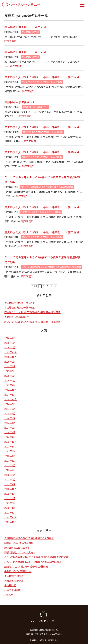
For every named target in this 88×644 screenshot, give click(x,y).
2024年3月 (10, 428)
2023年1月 (10, 484)
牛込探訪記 (10, 585)
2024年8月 (10, 404)
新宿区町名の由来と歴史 (17, 548)
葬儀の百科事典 (13, 590)
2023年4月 (10, 470)
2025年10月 (11, 357)
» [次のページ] (55, 286)
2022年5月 (10, 503)
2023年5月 (10, 465)
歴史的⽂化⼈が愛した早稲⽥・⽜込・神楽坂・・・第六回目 (42, 77)
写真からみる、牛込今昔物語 (19, 543)
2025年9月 (10, 362)
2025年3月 (10, 376)
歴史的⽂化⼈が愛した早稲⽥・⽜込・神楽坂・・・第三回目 (42, 207)
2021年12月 (11, 513)
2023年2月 (10, 480)
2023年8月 (10, 451)
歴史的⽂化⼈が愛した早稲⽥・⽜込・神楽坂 (42, 82)
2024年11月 (11, 395)
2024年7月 (10, 409)
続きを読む (11, 41)
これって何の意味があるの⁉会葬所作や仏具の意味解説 (47, 187)
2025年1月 (10, 385)
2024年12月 (11, 390)
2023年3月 (10, 475)
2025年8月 (10, 366)
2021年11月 (11, 517)
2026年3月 (10, 343)
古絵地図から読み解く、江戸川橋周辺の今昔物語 (29, 538)
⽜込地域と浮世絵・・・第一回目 (25, 52)
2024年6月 (10, 414)
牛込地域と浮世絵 (30, 32)
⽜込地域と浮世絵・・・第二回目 (25, 27)
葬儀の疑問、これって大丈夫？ (20, 553)
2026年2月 (10, 348)
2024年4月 (10, 423)
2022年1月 (10, 508)
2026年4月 (10, 338)
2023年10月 (11, 447)
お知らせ (9, 595)
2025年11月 (11, 352)
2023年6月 (10, 461)
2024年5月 (10, 418)
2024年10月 (11, 399)
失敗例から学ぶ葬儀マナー (21, 102)
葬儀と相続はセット (14, 581)
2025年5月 (10, 371)
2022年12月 (11, 489)
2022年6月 (10, 498)
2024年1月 (10, 437)
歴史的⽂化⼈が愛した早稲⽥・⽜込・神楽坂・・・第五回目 (42, 127)
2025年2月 (10, 381)
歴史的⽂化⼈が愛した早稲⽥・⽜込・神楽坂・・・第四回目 (42, 152)
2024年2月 (10, 432)
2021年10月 (11, 522)
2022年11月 (11, 494)
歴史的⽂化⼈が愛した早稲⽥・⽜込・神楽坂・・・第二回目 (42, 232)
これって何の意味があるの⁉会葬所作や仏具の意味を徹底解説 (51, 267)
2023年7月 (10, 456)
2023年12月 (11, 442)
